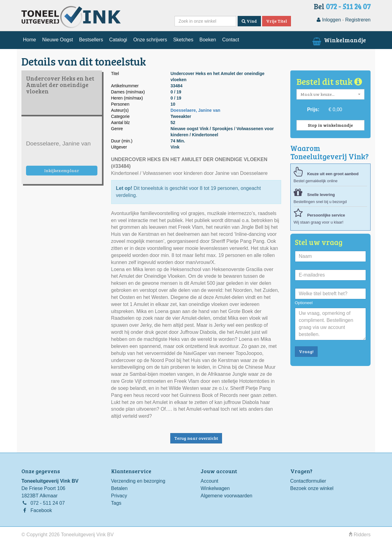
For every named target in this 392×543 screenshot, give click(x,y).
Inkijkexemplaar (62, 170)
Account (209, 481)
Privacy (119, 496)
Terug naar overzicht (196, 438)
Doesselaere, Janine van (196, 110)
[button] (331, 94)
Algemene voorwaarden (226, 496)
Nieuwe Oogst (58, 40)
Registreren (358, 20)
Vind (249, 21)
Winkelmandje (339, 40)
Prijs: (313, 109)
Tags (116, 503)
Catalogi (118, 40)
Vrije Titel (277, 21)
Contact (230, 40)
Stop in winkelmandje (330, 125)
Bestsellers (91, 40)
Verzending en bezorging (138, 481)
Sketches (183, 40)
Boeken (208, 40)
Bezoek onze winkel (312, 488)
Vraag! (306, 351)
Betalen (119, 488)
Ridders (360, 535)
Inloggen (329, 20)
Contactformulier (308, 481)
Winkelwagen (215, 488)
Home (30, 40)
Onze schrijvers (150, 40)
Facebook (41, 510)
